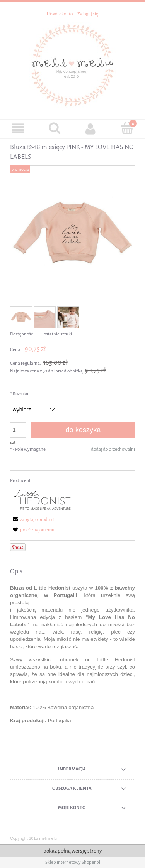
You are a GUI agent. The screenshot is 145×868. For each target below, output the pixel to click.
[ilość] (18, 430)
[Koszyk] (127, 128)
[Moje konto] (91, 129)
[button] (18, 129)
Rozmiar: (20, 394)
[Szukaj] (55, 128)
